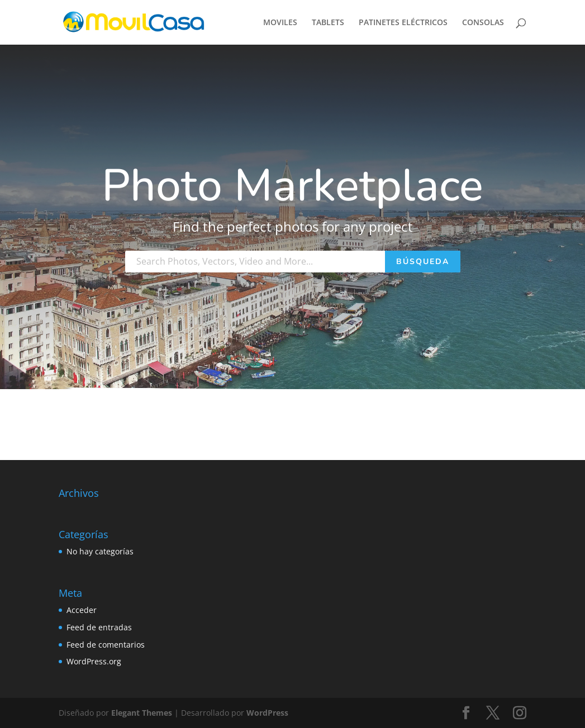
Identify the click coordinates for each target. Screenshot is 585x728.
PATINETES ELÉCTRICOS (403, 23)
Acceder (82, 610)
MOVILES (280, 23)
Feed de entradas (99, 627)
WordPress (267, 713)
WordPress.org (94, 661)
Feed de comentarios (106, 645)
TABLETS (328, 23)
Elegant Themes (142, 713)
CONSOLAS (483, 23)
